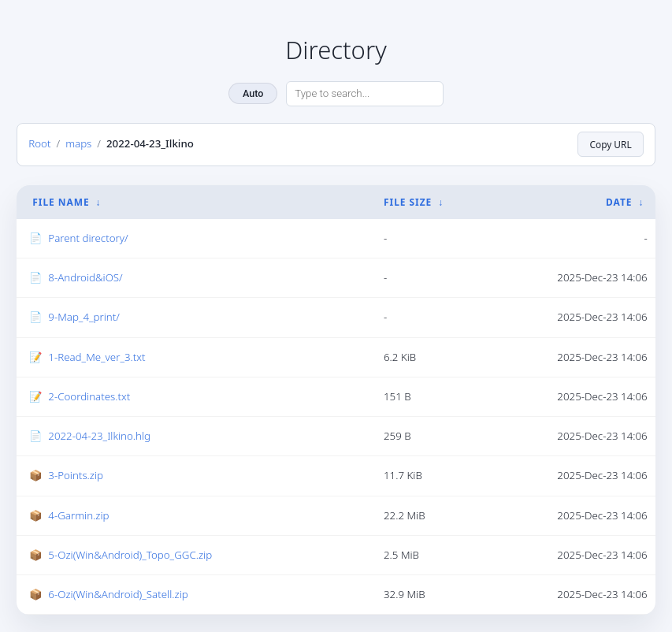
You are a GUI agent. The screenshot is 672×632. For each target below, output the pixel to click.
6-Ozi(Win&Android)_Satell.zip (118, 594)
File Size (408, 202)
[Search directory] (365, 94)
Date (619, 202)
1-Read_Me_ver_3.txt (97, 357)
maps (78, 143)
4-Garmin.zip (78, 515)
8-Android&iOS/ (85, 277)
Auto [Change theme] (253, 93)
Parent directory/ (88, 238)
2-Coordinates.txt (89, 396)
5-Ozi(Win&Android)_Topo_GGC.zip (130, 555)
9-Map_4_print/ (84, 317)
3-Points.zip (76, 475)
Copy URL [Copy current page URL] (610, 144)
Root (39, 143)
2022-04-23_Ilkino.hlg (99, 436)
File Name (61, 202)
